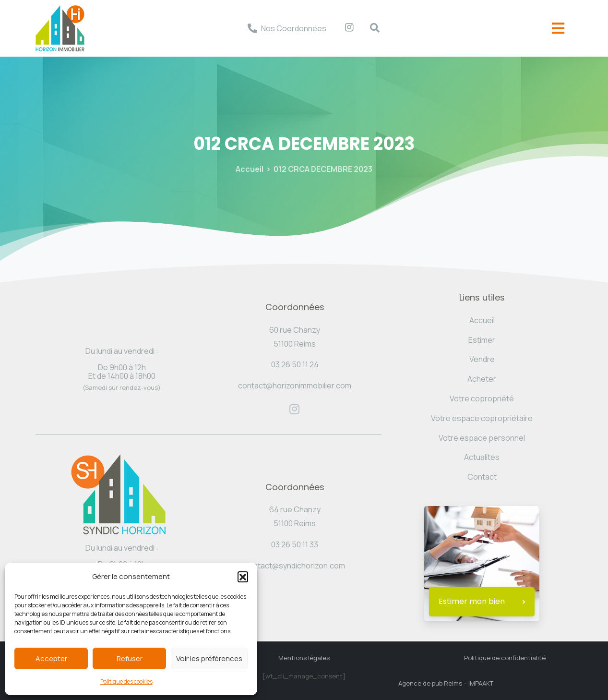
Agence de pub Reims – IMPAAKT (446, 683)
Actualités (482, 457)
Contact (482, 477)
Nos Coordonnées (294, 28)
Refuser (130, 658)
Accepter (51, 658)
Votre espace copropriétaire (482, 418)
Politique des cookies (126, 682)
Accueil (250, 169)
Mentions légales (304, 658)
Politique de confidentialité (505, 658)
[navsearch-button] (370, 28)
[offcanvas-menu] (558, 29)
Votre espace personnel (482, 438)
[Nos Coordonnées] (252, 28)
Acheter (482, 379)
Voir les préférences (209, 658)
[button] (243, 577)
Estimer (482, 340)
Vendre (482, 359)
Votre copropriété (482, 398)
